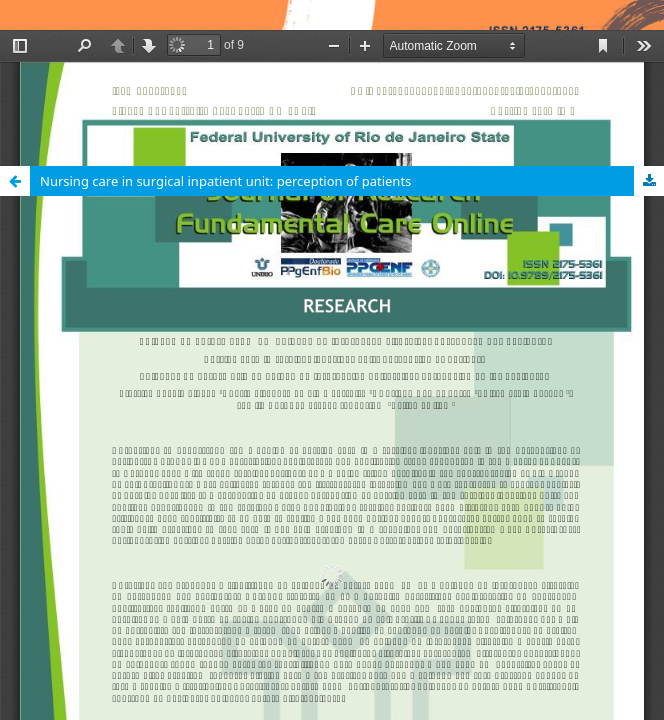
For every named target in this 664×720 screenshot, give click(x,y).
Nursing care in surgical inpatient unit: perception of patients (225, 181)
